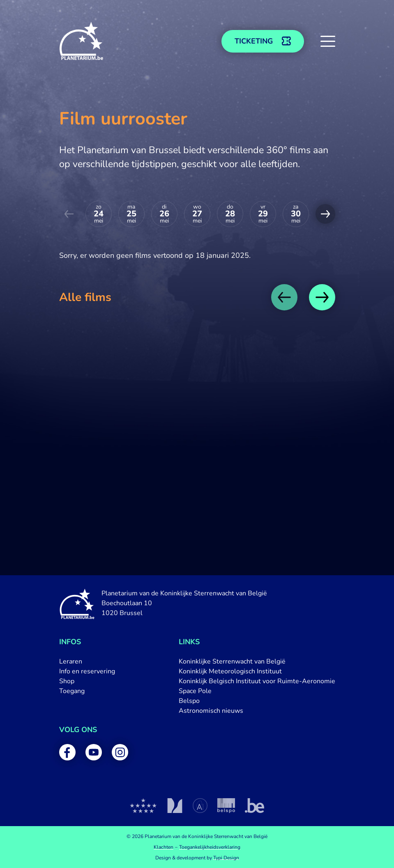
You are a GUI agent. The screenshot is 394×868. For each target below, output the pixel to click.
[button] (328, 41)
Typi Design (226, 858)
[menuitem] (87, 661)
